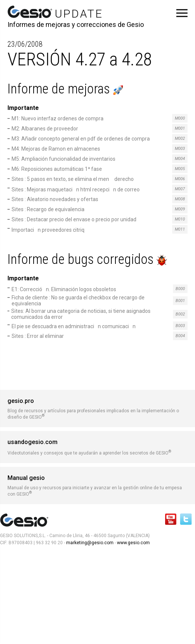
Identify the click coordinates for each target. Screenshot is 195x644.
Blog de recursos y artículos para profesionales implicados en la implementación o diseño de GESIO (97, 409)
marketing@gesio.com (90, 543)
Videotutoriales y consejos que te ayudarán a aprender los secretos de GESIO (97, 447)
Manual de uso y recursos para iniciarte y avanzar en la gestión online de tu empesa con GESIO (97, 486)
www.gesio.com (133, 543)
